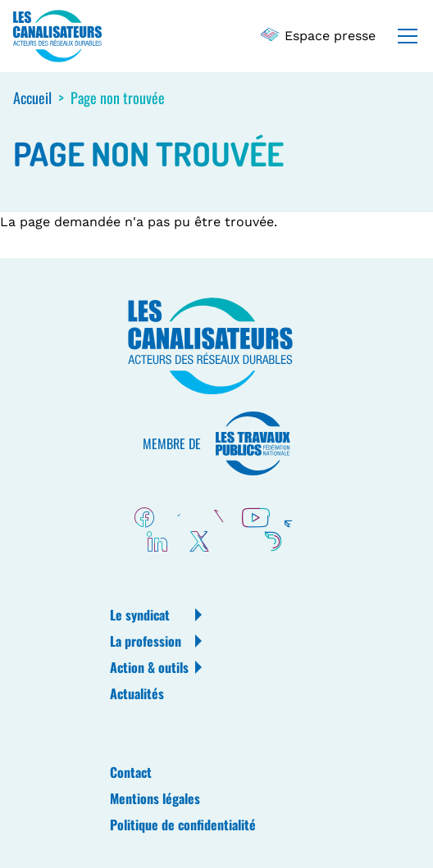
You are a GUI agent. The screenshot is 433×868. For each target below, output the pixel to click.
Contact (131, 772)
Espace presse (319, 36)
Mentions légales (155, 798)
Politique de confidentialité (183, 825)
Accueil (32, 98)
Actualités (137, 693)
